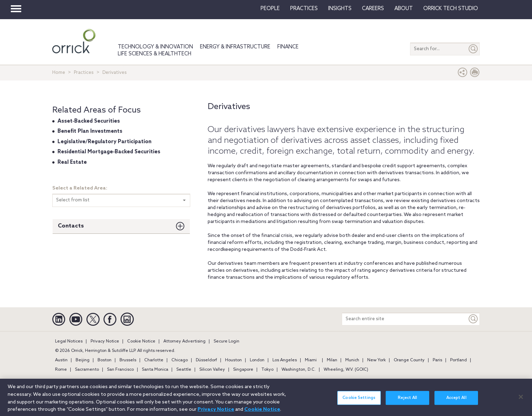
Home (59, 73)
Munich (352, 360)
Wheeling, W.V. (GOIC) (346, 370)
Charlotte (154, 360)
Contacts (71, 226)
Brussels (128, 360)
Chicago (180, 360)
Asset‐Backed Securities (89, 121)
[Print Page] (475, 74)
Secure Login (226, 341)
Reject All (407, 401)
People (270, 9)
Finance (288, 47)
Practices (304, 9)
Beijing (83, 360)
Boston (105, 360)
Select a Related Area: (80, 188)
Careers (373, 9)
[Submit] (473, 49)
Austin (61, 360)
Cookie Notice (141, 341)
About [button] (404, 9)
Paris (437, 360)
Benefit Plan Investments (90, 131)
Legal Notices (69, 341)
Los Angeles (285, 360)
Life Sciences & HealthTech (155, 54)
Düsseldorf (206, 360)
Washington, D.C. (299, 370)
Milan (332, 360)
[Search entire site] (405, 319)
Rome (61, 370)
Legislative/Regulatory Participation (105, 142)
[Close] (521, 400)
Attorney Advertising (184, 341)
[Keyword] (473, 319)
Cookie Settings (359, 401)
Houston (233, 360)
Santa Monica (155, 370)
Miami (311, 360)
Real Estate (72, 162)
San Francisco (120, 370)
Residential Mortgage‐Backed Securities (109, 152)
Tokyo (267, 370)
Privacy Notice (105, 341)
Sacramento (87, 370)
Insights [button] (340, 9)
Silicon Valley (212, 370)
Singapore (243, 370)
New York (376, 360)
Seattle (184, 370)
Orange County (409, 360)
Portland (458, 360)
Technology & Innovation (155, 47)
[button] (463, 74)
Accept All (456, 401)
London (257, 360)
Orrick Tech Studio (451, 9)
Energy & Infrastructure (235, 47)
